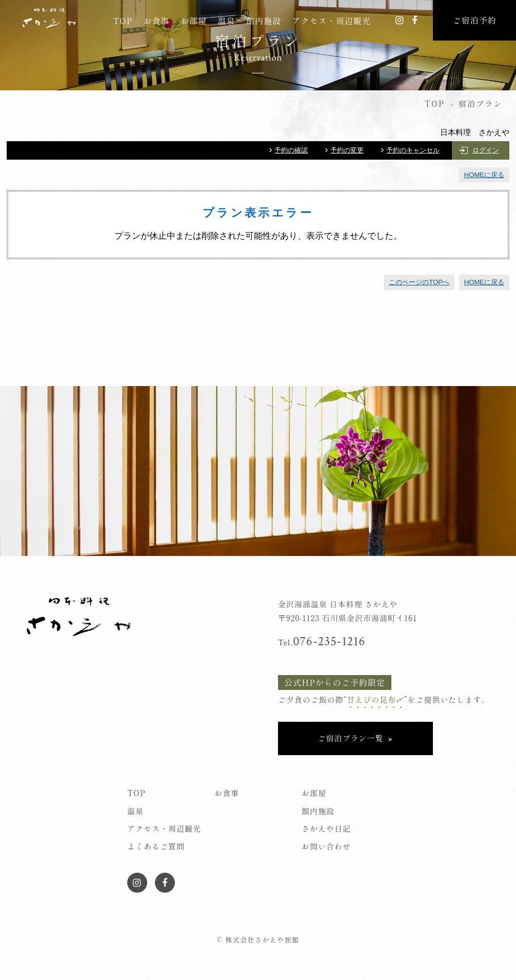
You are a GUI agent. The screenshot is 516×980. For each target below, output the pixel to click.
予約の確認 (291, 150)
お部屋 (194, 21)
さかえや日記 (326, 828)
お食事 (156, 21)
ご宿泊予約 (475, 20)
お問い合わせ (326, 846)
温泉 (227, 21)
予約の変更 (347, 150)
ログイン (486, 150)
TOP (123, 21)
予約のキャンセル (413, 150)
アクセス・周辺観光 (332, 21)
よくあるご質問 (156, 846)
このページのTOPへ (419, 282)
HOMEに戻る (484, 175)
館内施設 (264, 21)
